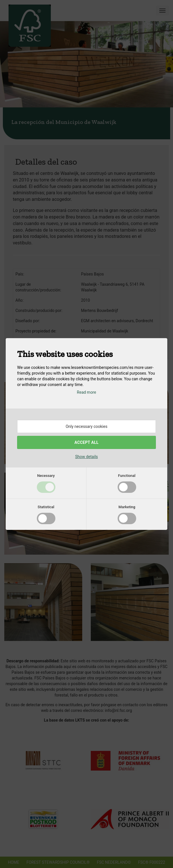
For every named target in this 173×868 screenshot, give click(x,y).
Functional (127, 476)
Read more (86, 392)
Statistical (46, 507)
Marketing (127, 507)
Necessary (46, 476)
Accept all (86, 442)
